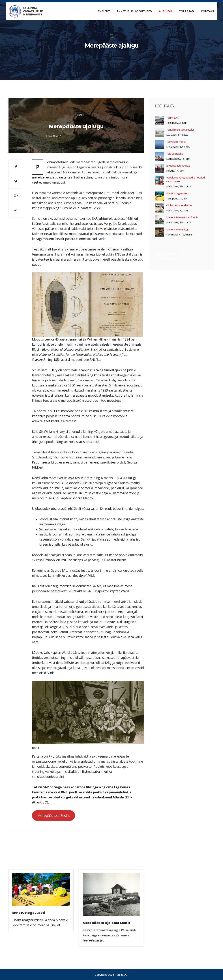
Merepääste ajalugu (178, 229)
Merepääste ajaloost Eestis (182, 217)
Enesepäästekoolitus (178, 165)
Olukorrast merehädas (179, 205)
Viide (97, 208)
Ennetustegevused (177, 193)
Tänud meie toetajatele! (180, 129)
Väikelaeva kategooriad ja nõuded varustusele (185, 179)
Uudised (79, 115)
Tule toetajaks (174, 154)
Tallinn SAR (172, 118)
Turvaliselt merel (176, 142)
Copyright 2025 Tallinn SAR (112, 975)
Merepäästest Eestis (53, 815)
